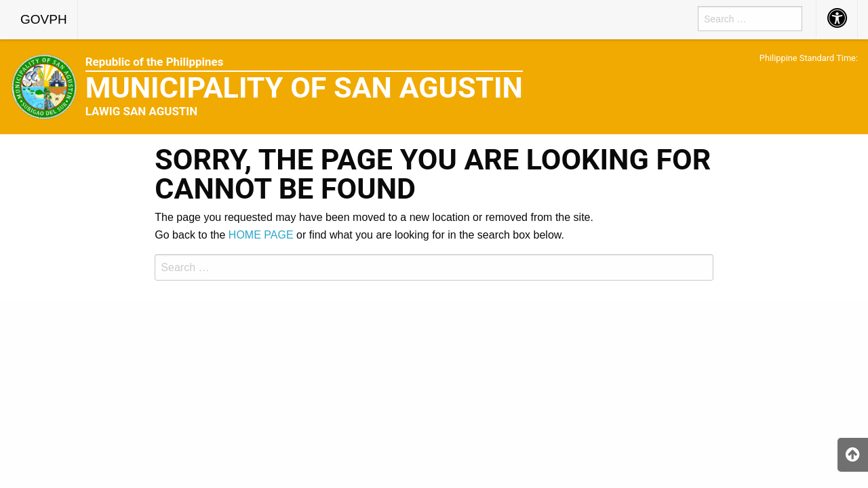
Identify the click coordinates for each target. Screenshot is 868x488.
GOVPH (44, 19)
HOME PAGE (261, 235)
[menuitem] (44, 20)
